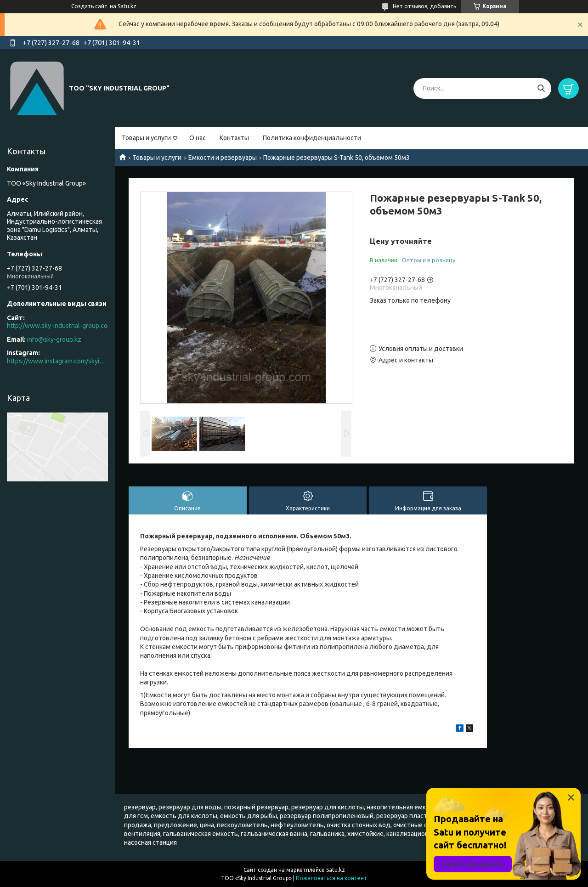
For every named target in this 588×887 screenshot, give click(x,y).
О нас (198, 138)
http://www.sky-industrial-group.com (60, 326)
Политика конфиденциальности (312, 138)
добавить (443, 6)
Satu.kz (336, 870)
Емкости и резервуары (223, 158)
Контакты (234, 138)
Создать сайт (89, 6)
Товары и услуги (146, 138)
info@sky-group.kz (54, 339)
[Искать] (541, 88)
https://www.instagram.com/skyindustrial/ (57, 361)
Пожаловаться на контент (331, 878)
